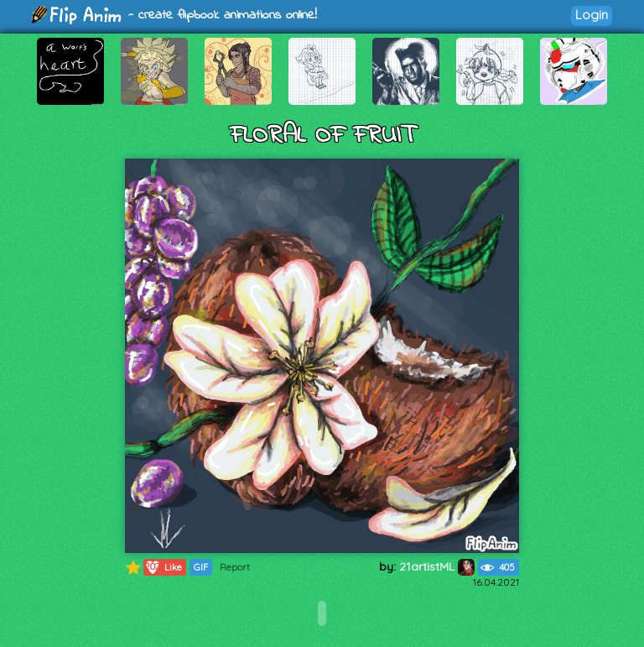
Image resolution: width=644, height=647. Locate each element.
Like (163, 567)
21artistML (437, 566)
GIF (201, 567)
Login (592, 15)
